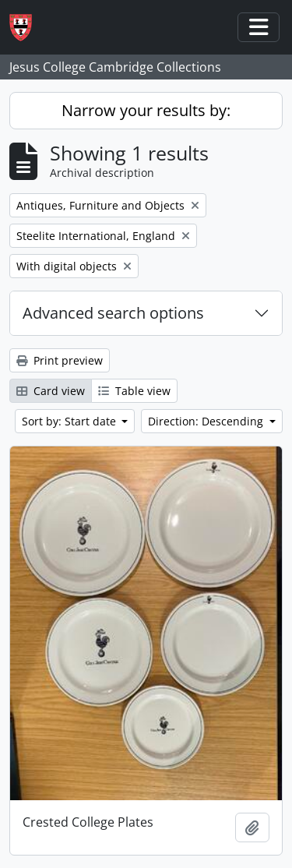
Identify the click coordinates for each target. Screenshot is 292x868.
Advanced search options (113, 313)
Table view (134, 391)
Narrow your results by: (146, 110)
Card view (51, 391)
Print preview (60, 360)
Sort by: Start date (70, 421)
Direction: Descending (207, 421)
